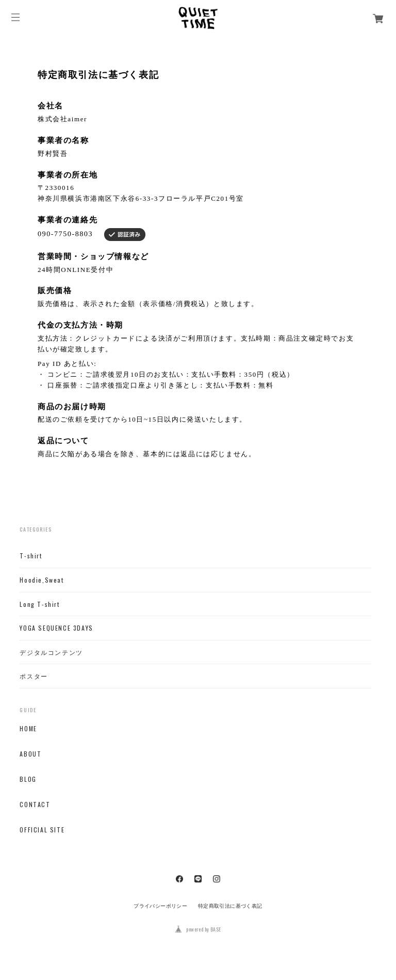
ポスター (34, 676)
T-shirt (31, 556)
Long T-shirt (39, 604)
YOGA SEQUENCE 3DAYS (56, 628)
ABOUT (30, 754)
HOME (28, 729)
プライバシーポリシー (160, 906)
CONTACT (35, 805)
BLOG (28, 779)
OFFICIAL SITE (42, 830)
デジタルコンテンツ (51, 652)
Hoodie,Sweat (42, 580)
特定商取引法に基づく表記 (230, 906)
